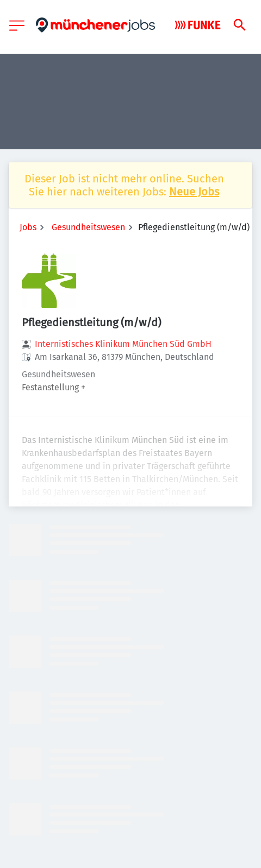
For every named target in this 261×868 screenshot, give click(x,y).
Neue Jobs (194, 192)
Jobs (28, 227)
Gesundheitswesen (88, 227)
